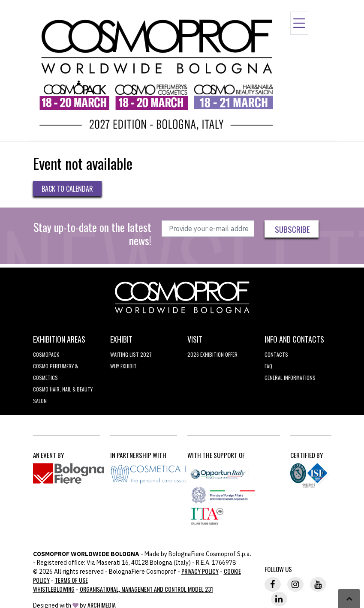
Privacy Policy (200, 571)
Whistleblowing (54, 589)
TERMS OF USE (71, 580)
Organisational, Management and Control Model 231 (146, 589)
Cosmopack (46, 354)
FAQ (268, 366)
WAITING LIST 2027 (131, 354)
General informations (290, 378)
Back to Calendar (67, 189)
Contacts (276, 354)
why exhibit (123, 366)
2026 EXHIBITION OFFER (212, 354)
